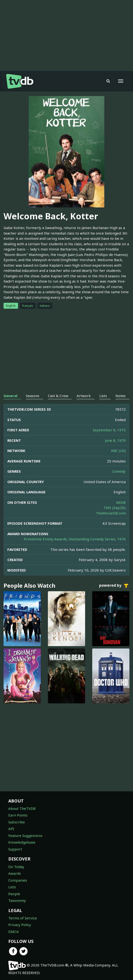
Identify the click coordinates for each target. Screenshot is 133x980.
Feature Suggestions (25, 836)
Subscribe (17, 822)
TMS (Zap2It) (115, 508)
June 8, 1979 (115, 440)
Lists (12, 887)
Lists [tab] (103, 396)
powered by (114, 586)
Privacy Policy (20, 925)
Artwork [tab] (84, 396)
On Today (16, 867)
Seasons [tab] (33, 396)
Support (15, 849)
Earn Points (18, 815)
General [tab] (10, 396)
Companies (18, 880)
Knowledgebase (22, 842)
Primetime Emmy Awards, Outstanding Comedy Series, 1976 (75, 539)
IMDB (121, 502)
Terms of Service (23, 918)
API (11, 829)
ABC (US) (118, 451)
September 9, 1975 (109, 430)
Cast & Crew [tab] (58, 396)
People (14, 894)
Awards (15, 873)
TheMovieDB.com (111, 513)
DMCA (14, 932)
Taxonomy (17, 900)
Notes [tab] (121, 396)
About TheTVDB (22, 808)
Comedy (119, 471)
